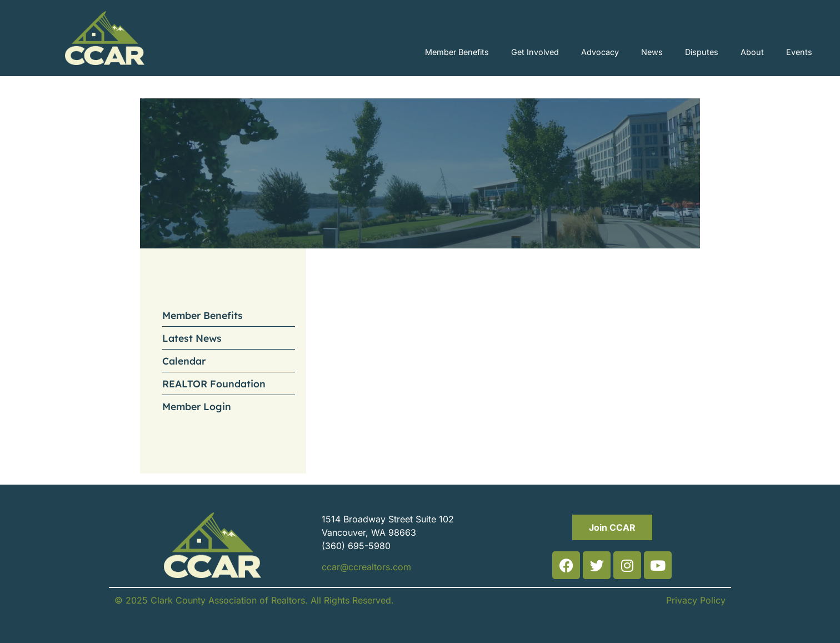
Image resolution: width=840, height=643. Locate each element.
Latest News (192, 338)
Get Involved (535, 52)
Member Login (197, 406)
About (752, 52)
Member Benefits (457, 52)
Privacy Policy (696, 600)
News (652, 52)
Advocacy (600, 52)
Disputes (702, 52)
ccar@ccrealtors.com (366, 567)
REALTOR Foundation (214, 383)
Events (799, 52)
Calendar (184, 361)
